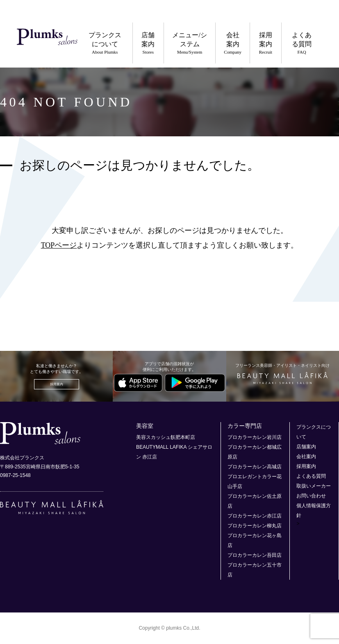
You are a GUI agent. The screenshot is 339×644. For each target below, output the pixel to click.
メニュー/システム (190, 43)
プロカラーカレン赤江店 (255, 516)
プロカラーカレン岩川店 (255, 437)
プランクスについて (105, 43)
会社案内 (233, 43)
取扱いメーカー (314, 486)
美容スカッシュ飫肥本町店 (166, 437)
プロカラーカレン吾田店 (255, 555)
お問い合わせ (311, 496)
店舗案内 (148, 43)
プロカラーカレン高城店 (255, 467)
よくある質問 (302, 43)
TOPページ (59, 245)
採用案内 (265, 43)
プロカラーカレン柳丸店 (255, 526)
